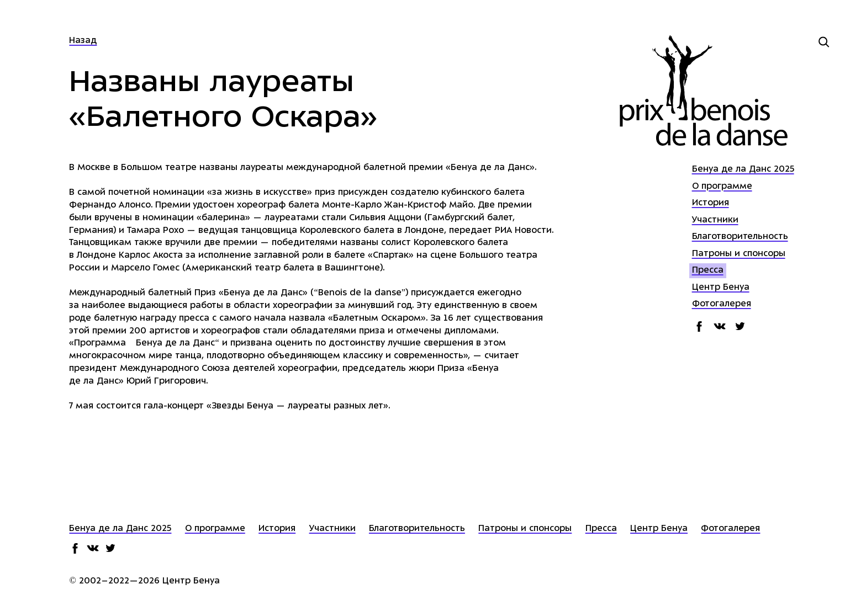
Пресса (708, 271)
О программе (722, 187)
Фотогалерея (722, 304)
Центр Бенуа (721, 288)
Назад (83, 41)
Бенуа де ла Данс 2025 (743, 170)
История (711, 203)
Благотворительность (740, 237)
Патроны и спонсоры (739, 254)
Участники (715, 221)
